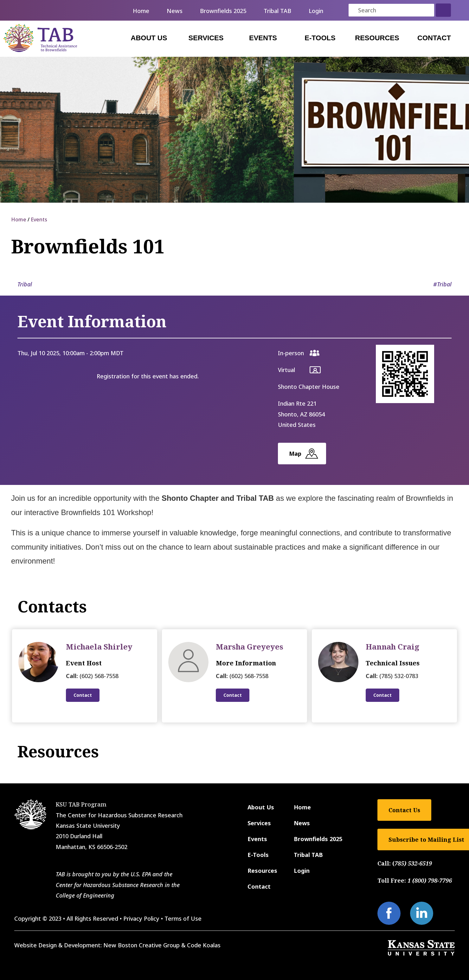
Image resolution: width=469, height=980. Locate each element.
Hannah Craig (392, 647)
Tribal (25, 284)
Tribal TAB (277, 11)
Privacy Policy (141, 918)
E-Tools (320, 38)
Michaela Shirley (99, 647)
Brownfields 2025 (223, 11)
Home (141, 11)
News (175, 11)
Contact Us (404, 810)
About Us (149, 38)
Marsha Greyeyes (250, 647)
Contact (434, 38)
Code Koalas (204, 945)
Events (263, 38)
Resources (377, 38)
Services (206, 38)
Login (316, 11)
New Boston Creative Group (141, 945)
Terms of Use (183, 918)
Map (295, 454)
